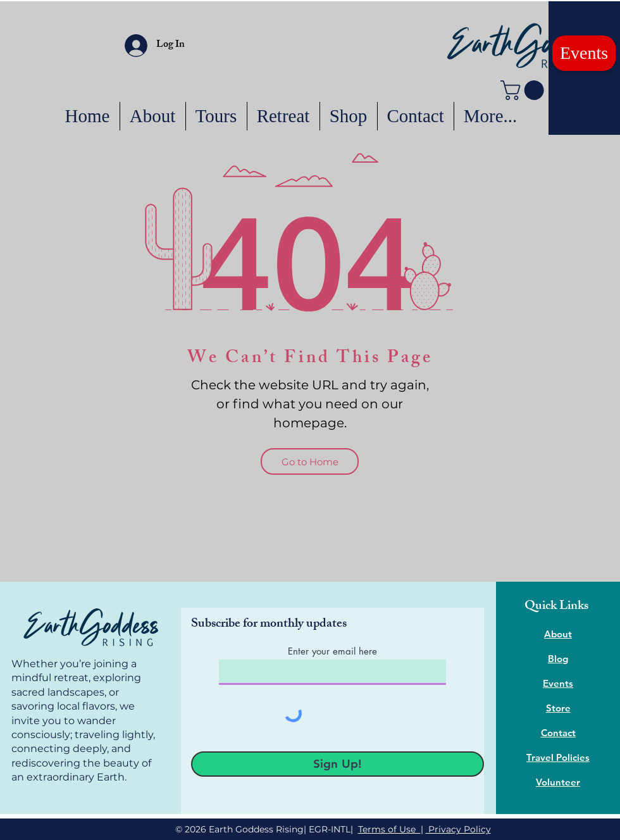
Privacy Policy (458, 829)
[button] (524, 90)
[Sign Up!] (338, 764)
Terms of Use (389, 829)
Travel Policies (558, 757)
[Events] (584, 53)
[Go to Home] (310, 461)
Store (558, 708)
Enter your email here (332, 651)
